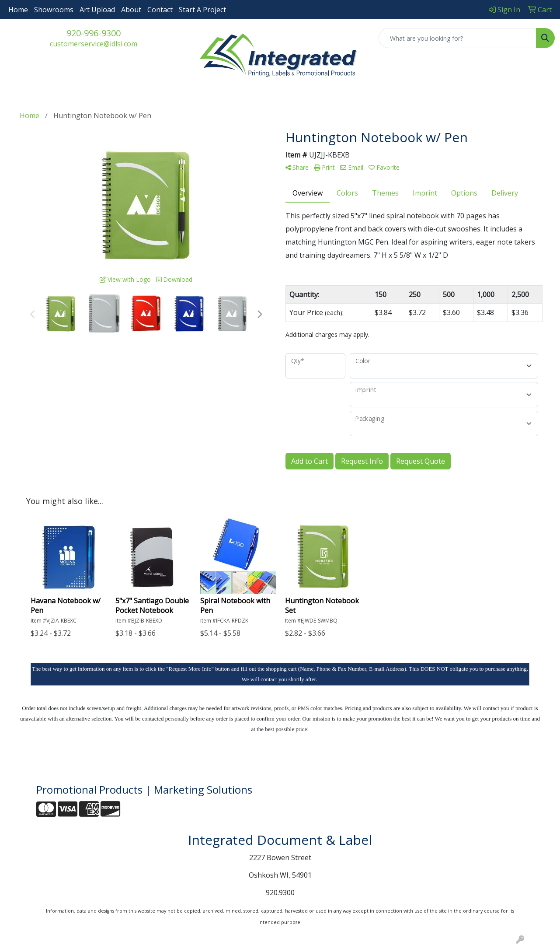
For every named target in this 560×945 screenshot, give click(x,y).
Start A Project (202, 10)
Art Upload (97, 10)
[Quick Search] (457, 38)
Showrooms (54, 10)
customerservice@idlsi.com (94, 44)
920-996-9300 (94, 33)
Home (18, 10)
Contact (160, 10)
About (131, 10)
